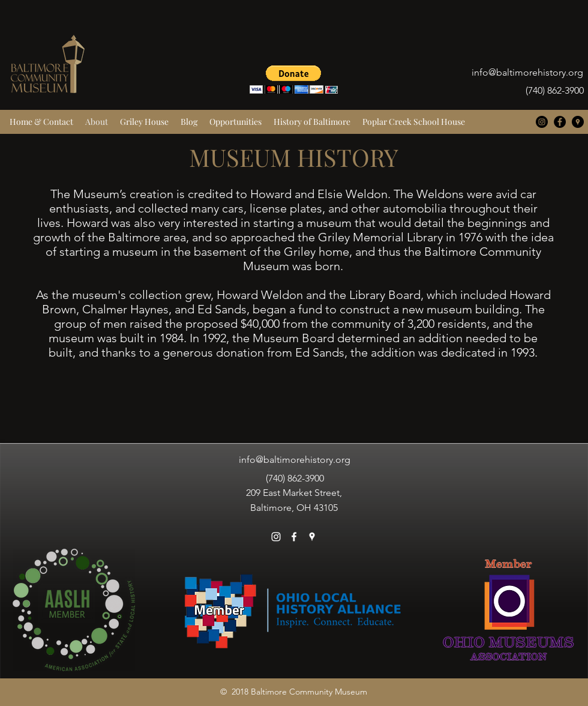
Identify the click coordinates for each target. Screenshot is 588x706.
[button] (294, 80)
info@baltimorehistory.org (527, 72)
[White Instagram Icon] (276, 537)
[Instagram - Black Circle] (542, 122)
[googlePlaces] (578, 122)
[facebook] (560, 122)
